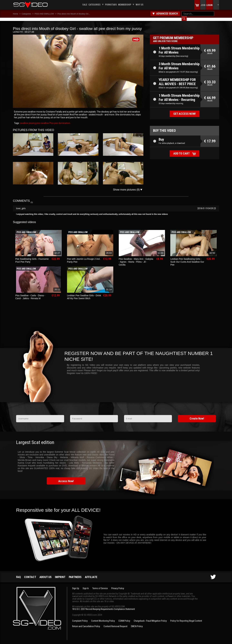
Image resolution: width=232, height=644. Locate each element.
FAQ (18, 574)
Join (203, 5)
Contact (30, 574)
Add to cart (181, 150)
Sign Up (76, 585)
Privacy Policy (118, 585)
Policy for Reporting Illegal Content (186, 618)
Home (15, 14)
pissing (32, 120)
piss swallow (42, 120)
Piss (51, 120)
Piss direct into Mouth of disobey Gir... (74, 14)
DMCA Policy (137, 623)
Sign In (86, 585)
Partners (75, 574)
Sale (85, 5)
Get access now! (185, 110)
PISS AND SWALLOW (44, 14)
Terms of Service (100, 585)
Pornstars (111, 5)
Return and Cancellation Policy (86, 623)
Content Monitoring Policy (103, 618)
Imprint (60, 574)
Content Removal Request (116, 623)
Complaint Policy (80, 618)
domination (64, 120)
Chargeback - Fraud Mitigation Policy (150, 618)
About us (46, 574)
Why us (140, 5)
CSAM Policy (124, 618)
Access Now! (66, 478)
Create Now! (197, 415)
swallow (24, 120)
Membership (125, 5)
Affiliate (91, 574)
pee (56, 120)
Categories (94, 5)
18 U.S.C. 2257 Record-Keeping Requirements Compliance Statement (104, 606)
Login (209, 5)
